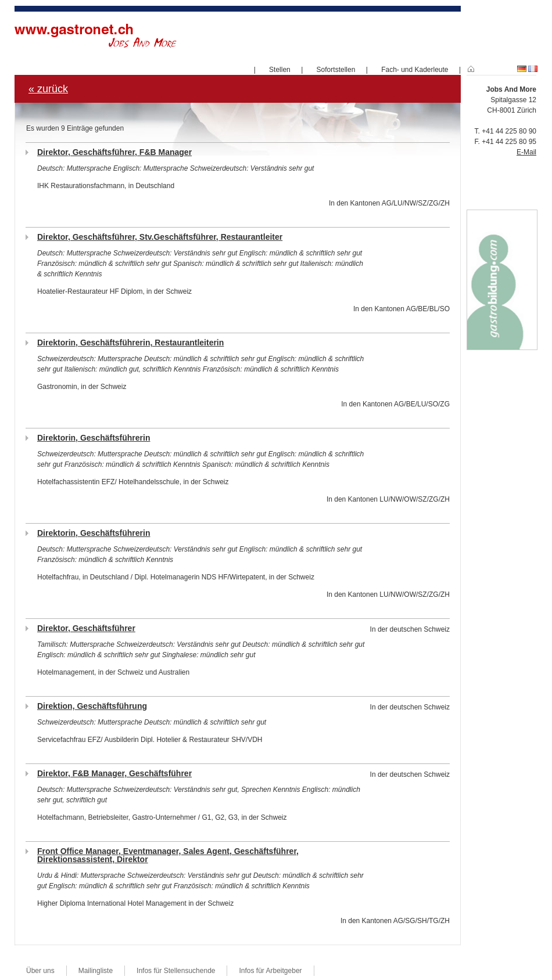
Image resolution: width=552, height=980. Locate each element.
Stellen (280, 70)
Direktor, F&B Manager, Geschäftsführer (114, 773)
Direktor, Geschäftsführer (86, 628)
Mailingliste (96, 971)
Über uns (40, 971)
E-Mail (526, 152)
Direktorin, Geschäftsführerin (94, 438)
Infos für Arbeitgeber (270, 971)
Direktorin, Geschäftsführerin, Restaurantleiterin (130, 343)
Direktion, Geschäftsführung (92, 706)
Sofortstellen (336, 70)
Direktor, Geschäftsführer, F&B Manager (114, 152)
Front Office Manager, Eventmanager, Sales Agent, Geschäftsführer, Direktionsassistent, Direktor (168, 855)
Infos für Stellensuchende (176, 971)
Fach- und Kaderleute (415, 70)
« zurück (48, 89)
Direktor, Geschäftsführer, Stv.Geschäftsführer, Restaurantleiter (160, 237)
